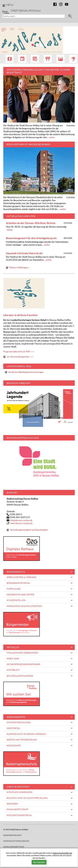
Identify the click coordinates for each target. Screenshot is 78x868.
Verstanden (39, 862)
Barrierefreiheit (13, 835)
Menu (10, 5)
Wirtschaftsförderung (22, 740)
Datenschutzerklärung (62, 853)
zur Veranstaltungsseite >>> (20, 357)
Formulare (14, 589)
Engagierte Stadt (17, 809)
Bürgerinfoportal (18, 583)
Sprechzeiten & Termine (21, 577)
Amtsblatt (13, 670)
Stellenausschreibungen (22, 653)
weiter (52, 137)
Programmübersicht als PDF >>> (19, 352)
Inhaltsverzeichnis (14, 847)
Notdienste (14, 745)
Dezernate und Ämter (20, 594)
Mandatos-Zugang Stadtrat (24, 606)
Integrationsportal (19, 815)
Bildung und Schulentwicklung (27, 798)
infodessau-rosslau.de (21, 520)
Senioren (12, 804)
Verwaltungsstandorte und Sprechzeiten (29, 530)
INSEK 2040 (13, 658)
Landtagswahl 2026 (19, 366)
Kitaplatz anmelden (19, 792)
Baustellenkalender (20, 676)
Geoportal (13, 728)
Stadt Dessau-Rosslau (26, 10)
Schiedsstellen (16, 600)
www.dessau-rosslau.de (21, 523)
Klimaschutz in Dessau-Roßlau (26, 734)
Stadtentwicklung (19, 722)
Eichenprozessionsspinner (23, 664)
